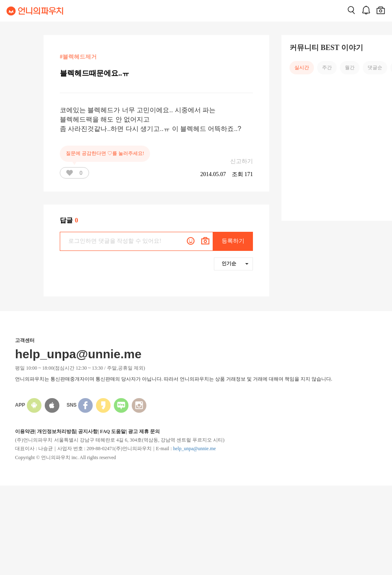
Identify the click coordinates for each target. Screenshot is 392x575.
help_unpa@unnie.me (194, 449)
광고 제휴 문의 (144, 431)
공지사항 (88, 431)
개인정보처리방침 (57, 431)
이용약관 (25, 431)
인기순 (235, 264)
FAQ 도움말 (113, 431)
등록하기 (233, 241)
